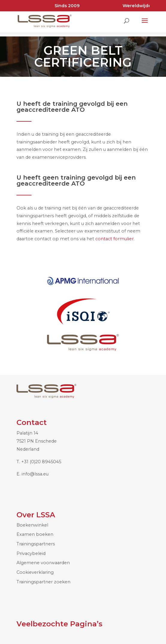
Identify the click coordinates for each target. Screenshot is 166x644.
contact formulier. (116, 239)
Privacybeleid (31, 553)
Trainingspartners (36, 544)
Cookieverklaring (35, 572)
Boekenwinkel (32, 525)
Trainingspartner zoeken (43, 582)
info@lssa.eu (35, 474)
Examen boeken (35, 534)
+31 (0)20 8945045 (41, 462)
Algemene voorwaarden (43, 563)
